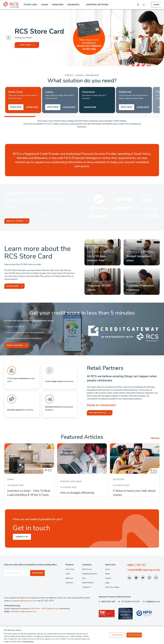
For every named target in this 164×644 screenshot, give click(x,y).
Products (70, 565)
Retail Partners (88, 583)
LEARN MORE (32, 107)
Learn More (12, 286)
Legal (107, 583)
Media (107, 574)
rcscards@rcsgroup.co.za (144, 570)
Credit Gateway (15, 345)
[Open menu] (144, 5)
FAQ (84, 578)
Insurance (73, 5)
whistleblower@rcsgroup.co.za (23, 612)
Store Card (30, 5)
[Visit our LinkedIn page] (130, 578)
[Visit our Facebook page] (136, 578)
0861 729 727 (137, 565)
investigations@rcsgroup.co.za (22, 601)
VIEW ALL (155, 438)
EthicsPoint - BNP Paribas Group (44, 609)
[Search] (138, 5)
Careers (108, 578)
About (108, 569)
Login (156, 5)
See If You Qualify (112, 587)
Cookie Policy (28, 641)
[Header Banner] (82, 38)
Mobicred (58, 5)
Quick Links (110, 565)
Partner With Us (98, 413)
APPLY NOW (25, 45)
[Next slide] (156, 38)
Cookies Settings (117, 635)
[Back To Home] (11, 5)
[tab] (75, 58)
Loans (44, 5)
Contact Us (22, 537)
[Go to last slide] (9, 38)
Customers (87, 565)
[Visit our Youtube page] (156, 578)
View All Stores (15, 221)
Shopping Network (97, 5)
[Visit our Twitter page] (143, 578)
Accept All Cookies (134, 635)
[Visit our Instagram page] (149, 578)
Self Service (87, 569)
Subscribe (37, 573)
